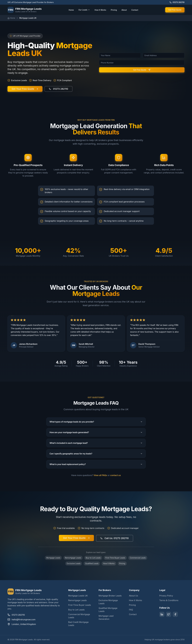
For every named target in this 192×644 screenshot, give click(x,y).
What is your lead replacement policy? (96, 464)
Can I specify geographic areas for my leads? (96, 454)
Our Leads (84, 10)
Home (71, 10)
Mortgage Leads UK (78, 596)
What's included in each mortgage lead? (96, 443)
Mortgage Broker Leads (110, 596)
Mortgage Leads (53, 558)
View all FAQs (100, 475)
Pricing (114, 10)
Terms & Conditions (169, 600)
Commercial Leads (138, 558)
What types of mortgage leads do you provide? (96, 422)
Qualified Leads (92, 563)
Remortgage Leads (73, 558)
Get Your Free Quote (76, 538)
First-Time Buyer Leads (115, 558)
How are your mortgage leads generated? (96, 432)
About (124, 10)
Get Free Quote (175, 10)
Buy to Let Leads (76, 610)
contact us (115, 475)
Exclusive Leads (74, 563)
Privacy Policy (166, 596)
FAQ (131, 610)
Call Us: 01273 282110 (115, 538)
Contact (135, 10)
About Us (134, 596)
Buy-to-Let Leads (93, 558)
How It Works (100, 10)
